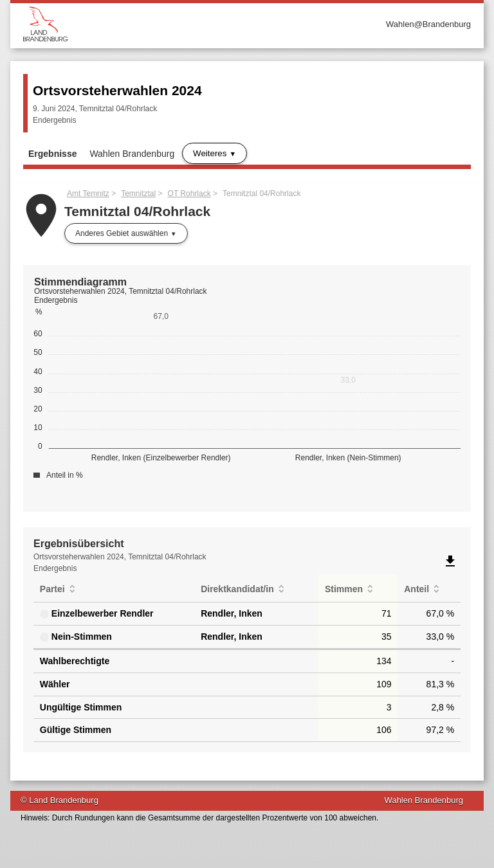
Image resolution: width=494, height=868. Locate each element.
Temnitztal (138, 194)
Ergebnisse (52, 154)
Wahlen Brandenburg (132, 154)
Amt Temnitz (88, 194)
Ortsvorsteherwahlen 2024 (117, 90)
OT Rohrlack (189, 194)
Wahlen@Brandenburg (428, 24)
